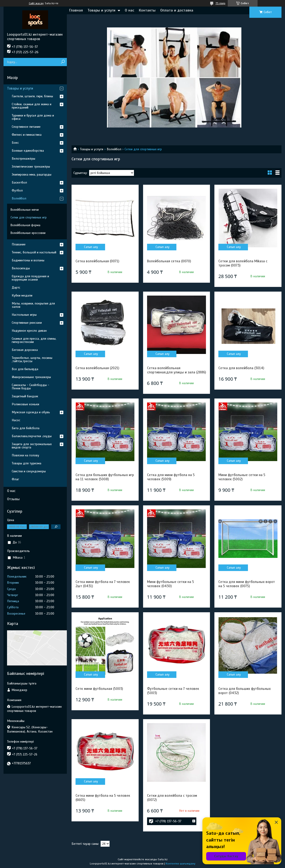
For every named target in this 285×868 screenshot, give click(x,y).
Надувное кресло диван (29, 331)
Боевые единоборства (28, 151)
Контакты (147, 10)
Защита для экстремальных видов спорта (32, 446)
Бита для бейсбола (26, 428)
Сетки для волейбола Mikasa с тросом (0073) (243, 263)
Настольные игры (24, 315)
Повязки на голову (25, 455)
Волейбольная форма (25, 225)
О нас (129, 10)
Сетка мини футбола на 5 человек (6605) (103, 798)
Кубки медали (22, 295)
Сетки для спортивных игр (29, 218)
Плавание (19, 244)
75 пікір (220, 3)
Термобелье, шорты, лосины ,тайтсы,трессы (32, 359)
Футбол (17, 190)
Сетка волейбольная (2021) (97, 368)
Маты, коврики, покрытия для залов (33, 305)
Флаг (15, 479)
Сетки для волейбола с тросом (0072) (172, 798)
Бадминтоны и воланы (28, 260)
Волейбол (114, 149)
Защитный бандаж (25, 396)
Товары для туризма (27, 463)
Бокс (15, 143)
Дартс (16, 287)
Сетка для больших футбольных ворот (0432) (245, 691)
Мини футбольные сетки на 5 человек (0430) (171, 584)
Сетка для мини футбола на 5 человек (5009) (171, 477)
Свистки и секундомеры (29, 471)
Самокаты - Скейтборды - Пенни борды (30, 387)
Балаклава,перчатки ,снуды (32, 436)
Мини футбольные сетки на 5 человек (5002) (242, 477)
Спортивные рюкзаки (27, 323)
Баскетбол (19, 182)
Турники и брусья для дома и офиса (33, 117)
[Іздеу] (63, 62)
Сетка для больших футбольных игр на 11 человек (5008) (105, 477)
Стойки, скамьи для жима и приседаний (32, 106)
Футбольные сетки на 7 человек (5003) (173, 691)
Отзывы (13, 499)
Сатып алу (91, 247)
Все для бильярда (25, 369)
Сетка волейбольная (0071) (97, 261)
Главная (76, 10)
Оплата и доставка (177, 10)
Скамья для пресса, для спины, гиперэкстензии (34, 340)
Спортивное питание (26, 127)
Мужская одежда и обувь (31, 412)
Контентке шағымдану (180, 864)
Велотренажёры (23, 159)
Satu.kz (163, 859)
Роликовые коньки (25, 404)
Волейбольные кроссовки (28, 233)
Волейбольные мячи (25, 210)
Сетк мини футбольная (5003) (99, 689)
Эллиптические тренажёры (31, 167)
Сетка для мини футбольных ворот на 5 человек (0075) (247, 584)
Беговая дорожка (25, 350)
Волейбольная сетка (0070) (169, 261)
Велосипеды (21, 268)
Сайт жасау (36, 3)
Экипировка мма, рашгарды (32, 175)
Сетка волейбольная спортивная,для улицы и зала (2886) (177, 370)
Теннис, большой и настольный (34, 252)
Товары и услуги (101, 10)
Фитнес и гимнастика (27, 135)
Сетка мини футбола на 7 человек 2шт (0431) (103, 584)
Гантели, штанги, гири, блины (32, 96)
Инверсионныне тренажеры (31, 377)
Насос (16, 420)
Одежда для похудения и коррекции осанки (30, 278)
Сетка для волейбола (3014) (241, 368)
